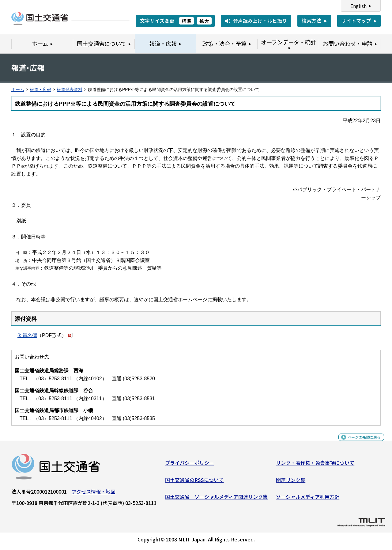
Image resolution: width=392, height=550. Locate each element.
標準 (187, 21)
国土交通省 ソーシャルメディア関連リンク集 (216, 499)
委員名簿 (27, 335)
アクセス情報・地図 (94, 494)
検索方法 (311, 21)
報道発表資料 (70, 90)
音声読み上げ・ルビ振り (260, 21)
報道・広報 (40, 90)
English (358, 6)
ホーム (18, 90)
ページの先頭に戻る (359, 443)
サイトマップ (356, 21)
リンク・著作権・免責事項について (315, 465)
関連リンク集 (291, 482)
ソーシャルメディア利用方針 (308, 499)
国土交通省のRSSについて (194, 482)
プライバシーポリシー (190, 465)
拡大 (204, 21)
